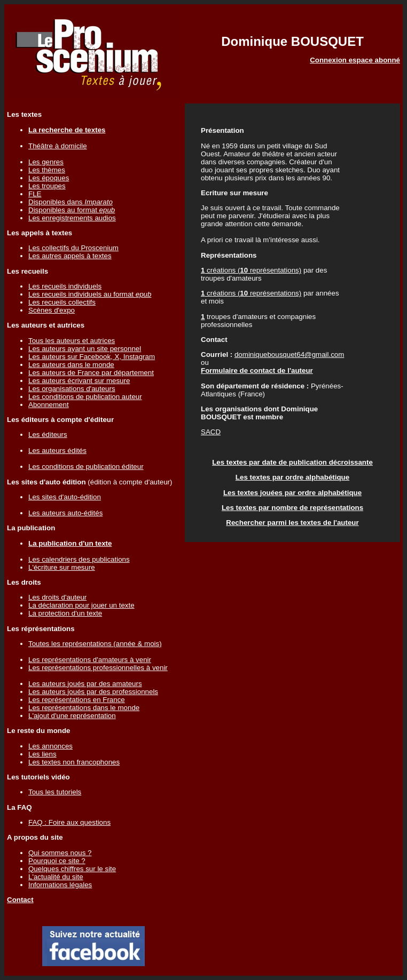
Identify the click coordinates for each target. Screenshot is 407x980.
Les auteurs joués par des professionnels (93, 692)
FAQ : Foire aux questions (69, 822)
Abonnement (49, 405)
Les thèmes (47, 170)
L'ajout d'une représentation (72, 716)
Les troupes (47, 186)
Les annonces (50, 746)
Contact (20, 900)
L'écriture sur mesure (62, 567)
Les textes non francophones (74, 762)
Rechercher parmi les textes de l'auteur (292, 523)
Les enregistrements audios (72, 218)
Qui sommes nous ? (60, 853)
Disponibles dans (71, 202)
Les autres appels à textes (70, 256)
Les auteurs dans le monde (71, 365)
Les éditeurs (48, 435)
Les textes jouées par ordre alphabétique (292, 493)
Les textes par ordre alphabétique (292, 477)
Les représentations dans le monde (84, 708)
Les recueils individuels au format (90, 294)
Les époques (49, 178)
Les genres (46, 162)
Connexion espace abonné (355, 60)
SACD (211, 432)
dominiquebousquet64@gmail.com (289, 354)
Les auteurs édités (57, 451)
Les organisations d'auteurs (72, 389)
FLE (35, 194)
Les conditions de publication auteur (85, 397)
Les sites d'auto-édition (65, 497)
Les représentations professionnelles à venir (98, 668)
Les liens (42, 754)
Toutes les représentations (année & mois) (95, 644)
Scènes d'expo (52, 310)
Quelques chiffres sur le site (72, 869)
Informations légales (60, 885)
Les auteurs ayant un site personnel (85, 349)
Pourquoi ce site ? (57, 861)
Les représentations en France (77, 700)
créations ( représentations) (251, 270)
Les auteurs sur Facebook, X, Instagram (92, 357)
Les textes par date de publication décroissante (292, 462)
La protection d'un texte (65, 613)
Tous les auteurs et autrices (72, 341)
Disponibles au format (72, 210)
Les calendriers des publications (79, 559)
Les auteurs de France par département (91, 373)
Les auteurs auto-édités (65, 513)
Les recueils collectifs (62, 302)
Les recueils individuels (65, 286)
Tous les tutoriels (55, 792)
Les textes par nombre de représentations (292, 508)
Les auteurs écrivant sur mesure (79, 381)
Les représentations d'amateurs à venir (90, 660)
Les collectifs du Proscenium (73, 248)
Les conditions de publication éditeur (86, 467)
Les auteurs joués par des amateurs (85, 684)
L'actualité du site (56, 877)
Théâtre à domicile (58, 146)
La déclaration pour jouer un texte (81, 605)
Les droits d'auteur (57, 597)
